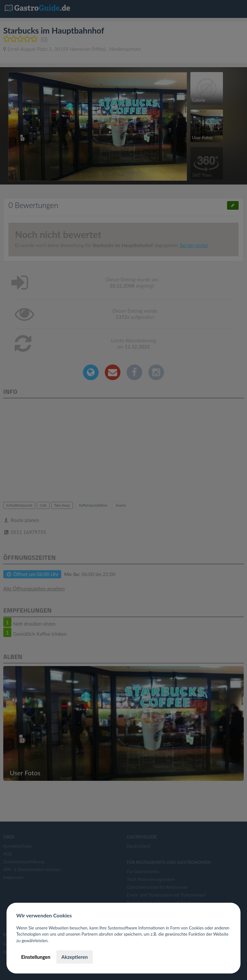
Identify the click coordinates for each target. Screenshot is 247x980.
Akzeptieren (74, 957)
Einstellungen (36, 957)
